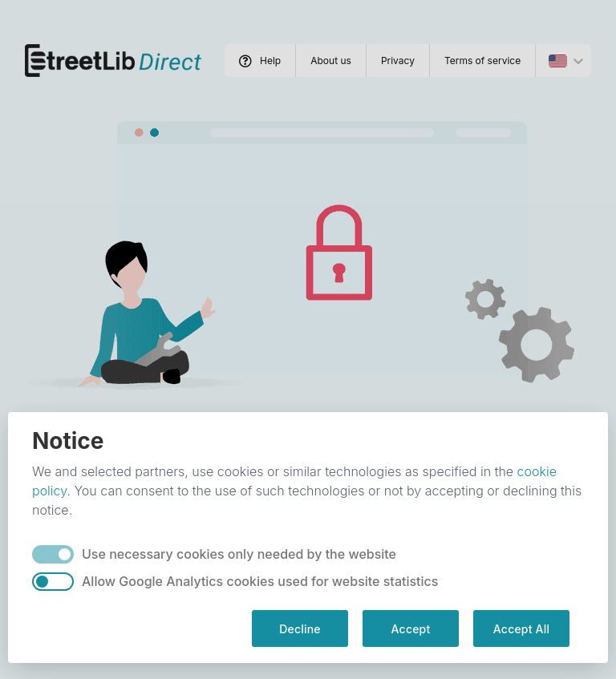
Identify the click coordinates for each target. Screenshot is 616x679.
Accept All (521, 629)
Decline (300, 629)
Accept (411, 629)
